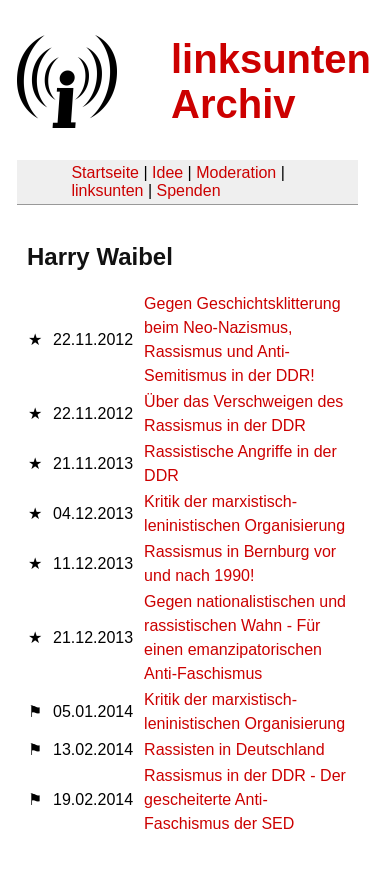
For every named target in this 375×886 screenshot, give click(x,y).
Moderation (236, 172)
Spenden (188, 190)
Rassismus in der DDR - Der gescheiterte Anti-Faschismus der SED (245, 799)
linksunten (107, 190)
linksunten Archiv (271, 81)
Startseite (105, 172)
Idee (167, 172)
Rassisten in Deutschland (234, 749)
